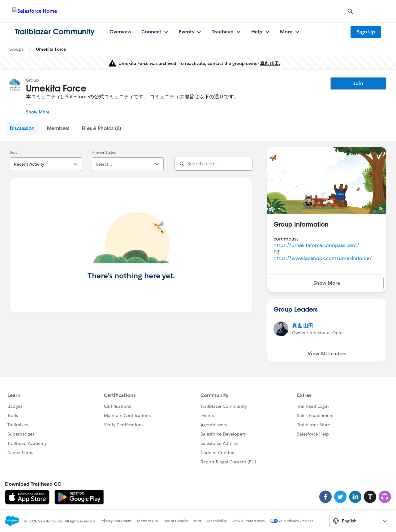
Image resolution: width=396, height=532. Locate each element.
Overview (121, 32)
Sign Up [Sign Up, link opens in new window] (366, 32)
